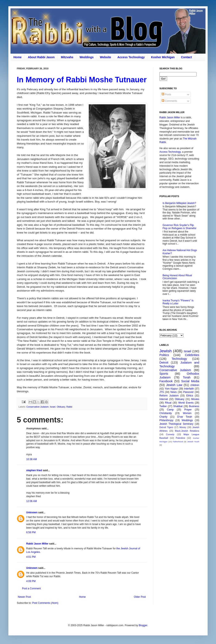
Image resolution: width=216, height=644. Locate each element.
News (174, 392)
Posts (166, 94)
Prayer (188, 410)
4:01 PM (31, 557)
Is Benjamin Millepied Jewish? (179, 203)
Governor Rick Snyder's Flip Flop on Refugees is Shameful (179, 227)
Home (18, 57)
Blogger (143, 625)
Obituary (61, 407)
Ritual (168, 403)
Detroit (164, 363)
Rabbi (69, 407)
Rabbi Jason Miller (37, 544)
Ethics (190, 396)
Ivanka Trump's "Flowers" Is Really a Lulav (178, 302)
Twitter (163, 406)
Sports (164, 374)
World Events (186, 403)
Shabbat (178, 406)
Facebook (166, 381)
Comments (169, 101)
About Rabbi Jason (41, 57)
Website (105, 57)
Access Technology (131, 57)
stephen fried (34, 470)
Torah (187, 377)
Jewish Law (174, 385)
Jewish (166, 351)
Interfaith (189, 389)
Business (194, 406)
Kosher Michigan (163, 57)
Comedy (170, 434)
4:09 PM (31, 581)
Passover (189, 392)
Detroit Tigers (166, 427)
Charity (163, 417)
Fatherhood (178, 442)
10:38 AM (32, 459)
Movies (195, 399)
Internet (164, 399)
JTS (162, 392)
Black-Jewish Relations (187, 431)
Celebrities (192, 355)
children (195, 385)
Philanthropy (166, 420)
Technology (179, 359)
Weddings (87, 57)
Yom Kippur (171, 389)
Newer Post (24, 597)
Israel (53, 407)
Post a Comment (31, 589)
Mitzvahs (67, 57)
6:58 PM (31, 532)
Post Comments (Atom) (45, 603)
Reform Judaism (169, 396)
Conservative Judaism (38, 407)
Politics (164, 355)
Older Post (140, 597)
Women (187, 413)
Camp (170, 410)
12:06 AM (32, 501)
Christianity (166, 413)
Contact (186, 57)
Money (183, 427)
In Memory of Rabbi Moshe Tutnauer (82, 80)
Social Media (190, 381)
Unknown (32, 512)
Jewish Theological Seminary (176, 424)
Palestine (180, 438)
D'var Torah (185, 417)
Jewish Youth (193, 442)
